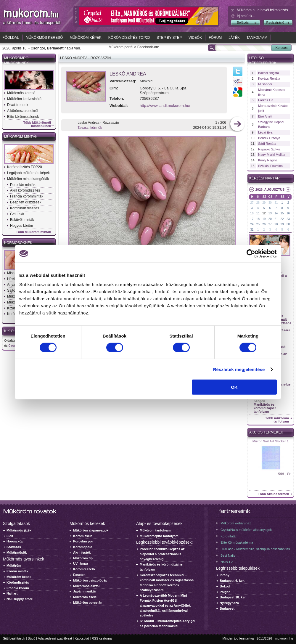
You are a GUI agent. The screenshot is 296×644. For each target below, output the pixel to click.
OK (234, 387)
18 (258, 219)
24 (252, 224)
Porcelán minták (23, 185)
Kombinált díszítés (25, 208)
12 (264, 213)
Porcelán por (83, 541)
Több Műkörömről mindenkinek (37, 124)
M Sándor (265, 84)
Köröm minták (17, 571)
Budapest (227, 608)
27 (252, 203)
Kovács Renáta (269, 78)
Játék (234, 38)
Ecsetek (79, 575)
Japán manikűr (85, 591)
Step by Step (169, 38)
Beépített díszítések (26, 202)
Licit (10, 536)
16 (288, 213)
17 (252, 219)
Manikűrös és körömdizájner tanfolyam (265, 408)
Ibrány (225, 575)
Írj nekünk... (246, 16)
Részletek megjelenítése (239, 369)
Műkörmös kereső (44, 38)
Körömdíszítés (18, 582)
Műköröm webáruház (236, 523)
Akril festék (82, 553)
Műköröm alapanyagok (91, 530)
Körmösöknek (18, 243)
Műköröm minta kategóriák (28, 179)
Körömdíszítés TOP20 (129, 38)
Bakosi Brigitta (268, 73)
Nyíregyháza (229, 603)
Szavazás (14, 547)
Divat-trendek (18, 105)
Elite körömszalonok (23, 117)
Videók (195, 38)
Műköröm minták (21, 137)
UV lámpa (81, 563)
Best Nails (228, 555)
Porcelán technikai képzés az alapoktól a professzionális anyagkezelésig (162, 554)
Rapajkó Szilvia (269, 149)
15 (282, 213)
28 (258, 203)
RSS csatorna (102, 638)
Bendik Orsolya (269, 138)
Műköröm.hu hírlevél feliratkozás (262, 10)
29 (264, 203)
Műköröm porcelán (88, 603)
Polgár (225, 592)
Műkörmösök (17, 553)
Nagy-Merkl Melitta (272, 155)
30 (270, 203)
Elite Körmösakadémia (237, 542)
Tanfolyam (257, 38)
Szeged (259, 401)
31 (276, 203)
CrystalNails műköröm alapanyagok (246, 530)
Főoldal (11, 38)
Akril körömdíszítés (25, 190)
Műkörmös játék (19, 530)
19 (264, 219)
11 (258, 213)
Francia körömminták (27, 196)
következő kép (237, 125)
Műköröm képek (85, 38)
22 (282, 219)
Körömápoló (83, 547)
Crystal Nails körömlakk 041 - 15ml (271, 443)
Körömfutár (229, 536)
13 (270, 213)
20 (270, 219)
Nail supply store (20, 599)
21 (276, 219)
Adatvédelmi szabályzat (55, 638)
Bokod (225, 586)
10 (252, 213)
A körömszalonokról (23, 111)
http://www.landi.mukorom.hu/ (165, 106)
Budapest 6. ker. (232, 581)
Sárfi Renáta (267, 144)
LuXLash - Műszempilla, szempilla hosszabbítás (255, 549)
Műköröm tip (83, 558)
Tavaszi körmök (90, 128)
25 (258, 224)
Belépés (243, 23)
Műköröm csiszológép (90, 580)
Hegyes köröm (21, 226)
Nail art (12, 593)
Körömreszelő (84, 569)
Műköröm (14, 566)
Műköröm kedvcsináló (24, 99)
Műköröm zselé (85, 597)
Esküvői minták (22, 220)
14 (276, 213)
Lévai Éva (265, 132)
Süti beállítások (14, 638)
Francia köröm (18, 588)
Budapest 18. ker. (233, 597)
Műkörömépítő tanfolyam (159, 536)
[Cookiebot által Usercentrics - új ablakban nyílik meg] (251, 253)
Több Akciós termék (273, 494)
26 (264, 224)
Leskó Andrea (128, 74)
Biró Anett (265, 116)
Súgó (32, 638)
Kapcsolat (82, 638)
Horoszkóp (15, 541)
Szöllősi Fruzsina (270, 166)
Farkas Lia (266, 100)
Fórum (215, 38)
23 (288, 219)
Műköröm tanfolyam (155, 530)
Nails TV (227, 562)
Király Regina (268, 160)
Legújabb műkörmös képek (28, 173)
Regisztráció (275, 23)
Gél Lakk (17, 214)
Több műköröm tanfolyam (277, 420)
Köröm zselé (83, 536)
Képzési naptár (264, 178)
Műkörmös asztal (86, 586)
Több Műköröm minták (33, 232)
